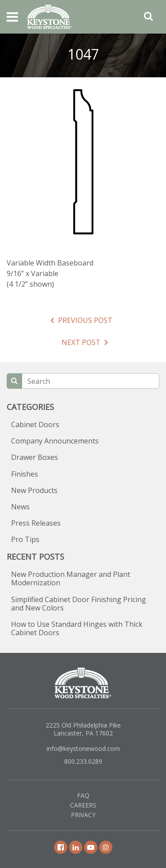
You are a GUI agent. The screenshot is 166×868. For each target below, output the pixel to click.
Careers (83, 805)
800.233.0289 (83, 761)
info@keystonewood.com (83, 749)
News (20, 507)
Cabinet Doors (35, 425)
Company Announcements (55, 441)
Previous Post (85, 320)
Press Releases (36, 523)
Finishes (25, 474)
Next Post (81, 342)
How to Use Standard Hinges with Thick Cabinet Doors (77, 628)
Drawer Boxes (35, 457)
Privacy (83, 815)
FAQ (83, 795)
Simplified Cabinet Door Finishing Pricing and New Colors (79, 604)
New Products (34, 490)
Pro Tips (25, 539)
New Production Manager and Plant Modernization (71, 578)
